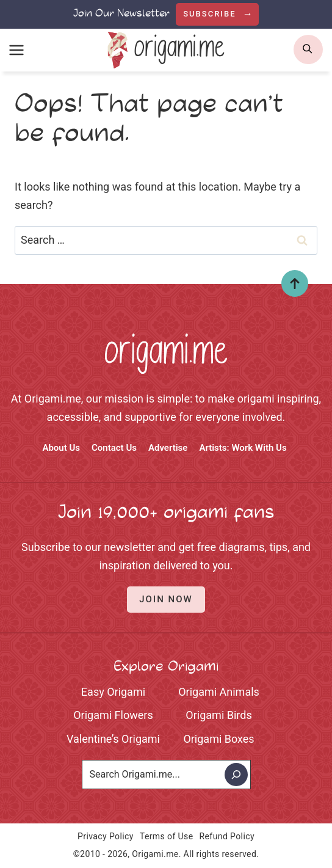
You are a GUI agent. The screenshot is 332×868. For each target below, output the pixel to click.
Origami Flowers (113, 715)
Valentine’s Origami (113, 739)
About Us (61, 448)
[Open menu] (17, 50)
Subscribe (211, 14)
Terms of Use (167, 836)
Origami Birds (218, 715)
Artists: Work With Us (243, 448)
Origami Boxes (218, 739)
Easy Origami (113, 692)
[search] (308, 49)
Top (290, 283)
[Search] (236, 775)
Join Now (166, 599)
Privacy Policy (106, 836)
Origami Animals (219, 692)
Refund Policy (227, 836)
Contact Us (114, 448)
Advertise (168, 448)
